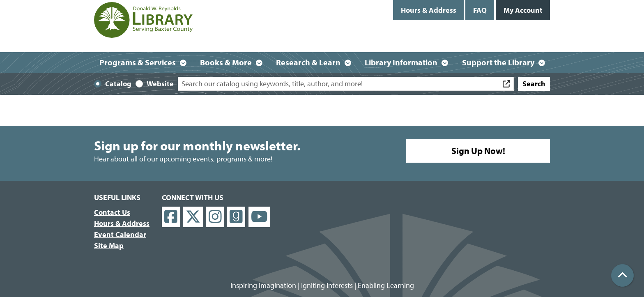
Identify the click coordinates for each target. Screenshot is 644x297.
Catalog (118, 84)
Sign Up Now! (478, 151)
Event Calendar (120, 234)
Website (160, 84)
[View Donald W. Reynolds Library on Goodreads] (236, 217)
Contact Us (112, 212)
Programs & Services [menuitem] (138, 62)
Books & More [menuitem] (226, 62)
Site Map (109, 245)
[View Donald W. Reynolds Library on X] (193, 217)
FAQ (480, 10)
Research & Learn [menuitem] (308, 62)
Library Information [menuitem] (401, 62)
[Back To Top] (622, 275)
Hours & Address (429, 10)
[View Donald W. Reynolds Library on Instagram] (215, 217)
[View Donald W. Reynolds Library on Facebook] (171, 217)
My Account (523, 10)
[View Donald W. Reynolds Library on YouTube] (259, 217)
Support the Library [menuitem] (498, 62)
